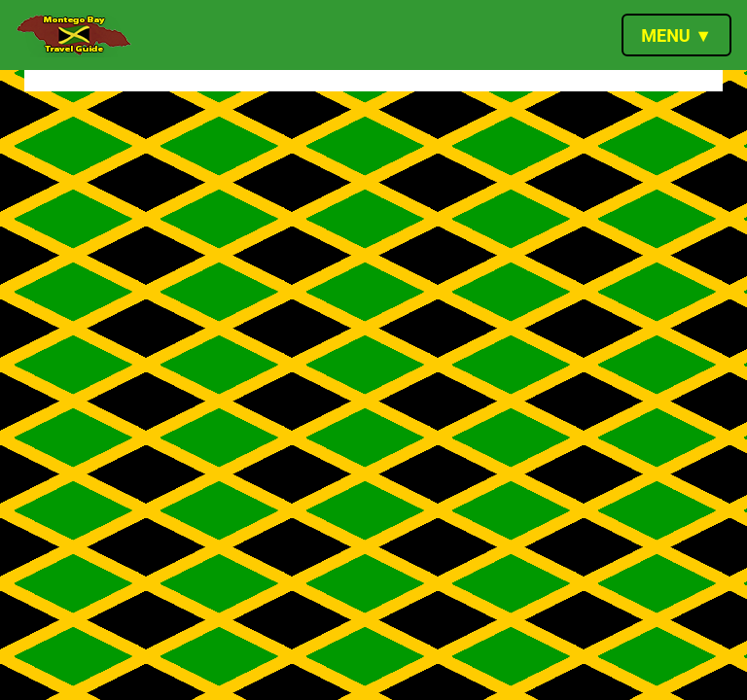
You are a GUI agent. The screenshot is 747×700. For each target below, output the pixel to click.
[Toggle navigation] (676, 35)
